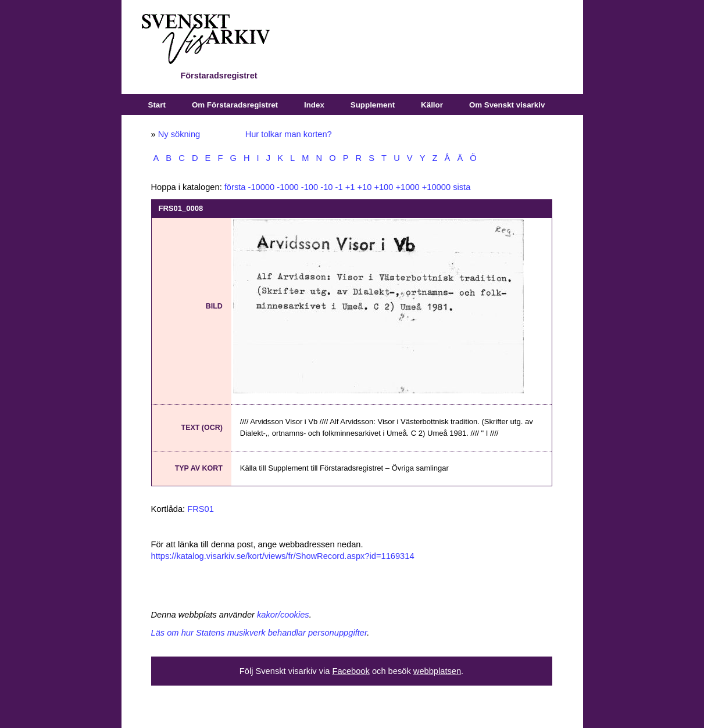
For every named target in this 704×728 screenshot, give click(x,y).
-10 (326, 187)
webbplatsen (437, 671)
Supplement (373, 105)
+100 (383, 187)
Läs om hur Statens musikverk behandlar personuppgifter (259, 633)
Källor (432, 105)
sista (462, 187)
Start (157, 105)
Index (314, 105)
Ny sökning (179, 134)
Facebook (351, 671)
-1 (339, 187)
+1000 (407, 187)
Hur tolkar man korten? (289, 134)
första (235, 187)
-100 (310, 187)
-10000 (262, 187)
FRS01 (201, 509)
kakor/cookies (283, 615)
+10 (364, 187)
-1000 (288, 187)
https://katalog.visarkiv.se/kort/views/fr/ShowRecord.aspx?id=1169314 (283, 556)
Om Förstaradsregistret (235, 105)
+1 (350, 187)
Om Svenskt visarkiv (507, 105)
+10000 (436, 187)
